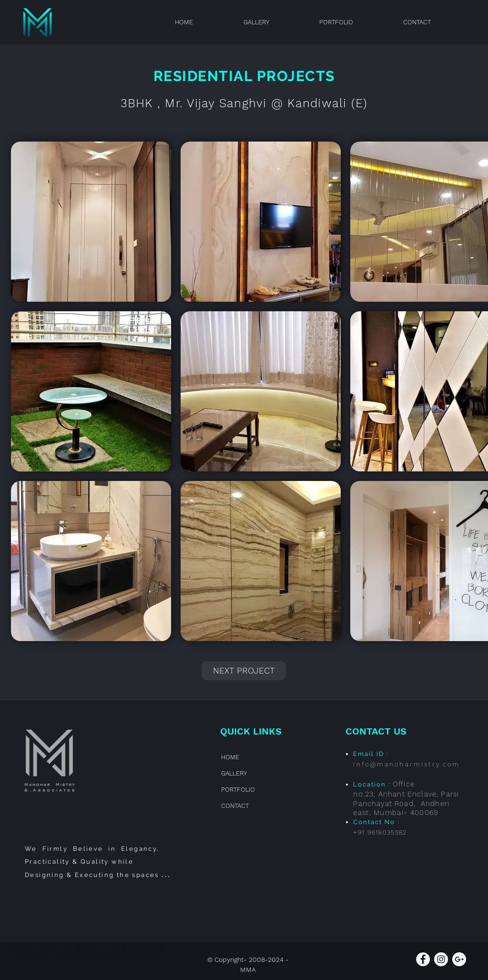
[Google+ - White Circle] (459, 959)
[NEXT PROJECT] (244, 671)
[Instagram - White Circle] (441, 959)
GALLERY (234, 773)
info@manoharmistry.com (407, 764)
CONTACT (235, 806)
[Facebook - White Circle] (423, 959)
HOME (230, 757)
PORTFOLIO (238, 790)
